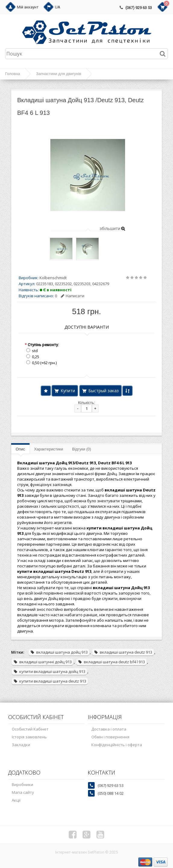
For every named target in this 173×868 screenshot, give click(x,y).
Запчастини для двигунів (58, 74)
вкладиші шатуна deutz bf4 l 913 (111, 662)
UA (58, 7)
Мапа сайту (23, 792)
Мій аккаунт (28, 7)
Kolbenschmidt (53, 278)
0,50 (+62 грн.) (44, 363)
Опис (20, 449)
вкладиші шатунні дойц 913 (42, 662)
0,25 (36, 357)
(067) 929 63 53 (139, 8)
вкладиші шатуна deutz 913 (123, 652)
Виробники (22, 784)
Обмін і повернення (110, 737)
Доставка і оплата (109, 729)
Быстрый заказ (104, 391)
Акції (16, 800)
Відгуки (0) (82, 449)
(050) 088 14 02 (111, 793)
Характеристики (49, 449)
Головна (13, 74)
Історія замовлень (29, 737)
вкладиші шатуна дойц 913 (59, 652)
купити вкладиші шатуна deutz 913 (50, 681)
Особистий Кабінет (30, 729)
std (35, 351)
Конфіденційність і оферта (117, 745)
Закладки (21, 745)
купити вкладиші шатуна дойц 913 (49, 671)
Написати (73, 296)
